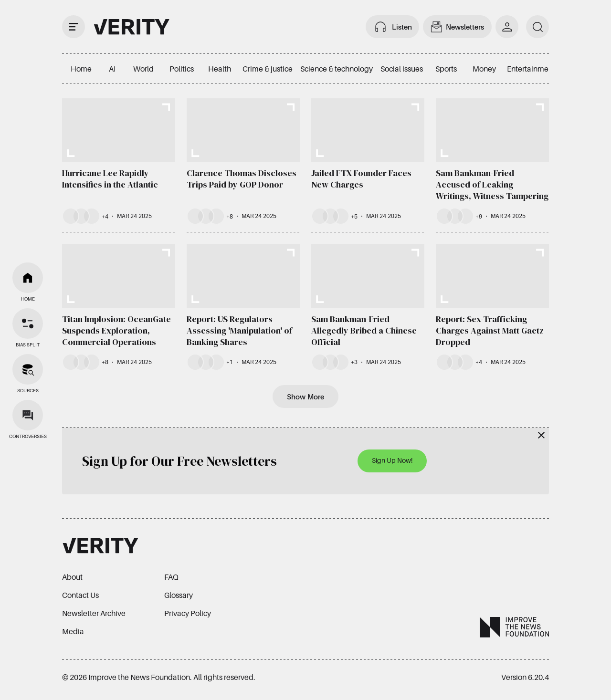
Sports (446, 69)
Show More (305, 397)
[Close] (541, 435)
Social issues (402, 69)
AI (112, 69)
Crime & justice (268, 69)
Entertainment (531, 69)
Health (220, 69)
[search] (537, 27)
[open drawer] (74, 27)
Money (484, 69)
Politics (182, 69)
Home (81, 69)
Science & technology (337, 69)
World (143, 69)
